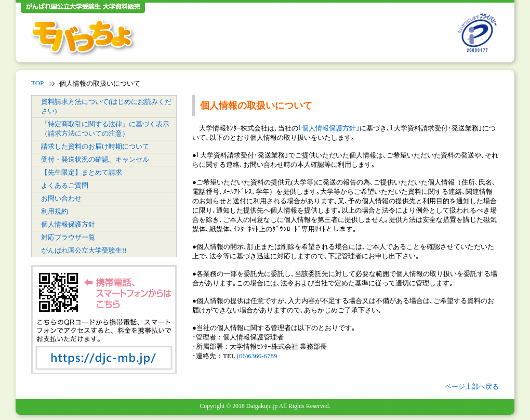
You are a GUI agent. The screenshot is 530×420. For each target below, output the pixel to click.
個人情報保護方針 (68, 224)
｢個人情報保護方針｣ (329, 128)
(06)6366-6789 (257, 356)
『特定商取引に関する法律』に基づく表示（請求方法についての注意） (105, 129)
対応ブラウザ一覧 (68, 237)
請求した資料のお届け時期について (95, 146)
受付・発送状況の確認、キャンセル (95, 159)
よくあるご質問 (65, 185)
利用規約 (55, 211)
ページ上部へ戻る (472, 386)
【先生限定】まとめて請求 (82, 172)
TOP (37, 83)
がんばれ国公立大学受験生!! (84, 250)
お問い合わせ (61, 198)
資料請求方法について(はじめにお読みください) (106, 106)
